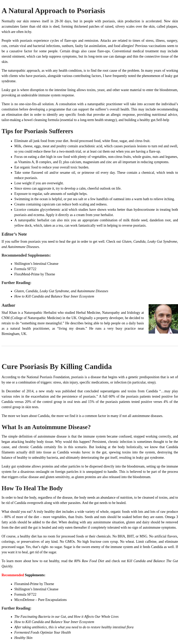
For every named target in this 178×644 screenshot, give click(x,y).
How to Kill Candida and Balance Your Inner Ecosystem (54, 296)
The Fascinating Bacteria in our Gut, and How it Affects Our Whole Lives (66, 617)
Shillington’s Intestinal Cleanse (36, 264)
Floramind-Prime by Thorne (34, 584)
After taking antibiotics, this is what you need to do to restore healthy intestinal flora (74, 627)
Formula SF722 (25, 269)
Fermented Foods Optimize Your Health (43, 632)
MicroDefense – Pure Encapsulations (40, 600)
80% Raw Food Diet (89, 561)
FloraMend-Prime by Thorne (35, 274)
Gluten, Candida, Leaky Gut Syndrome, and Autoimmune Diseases (61, 291)
